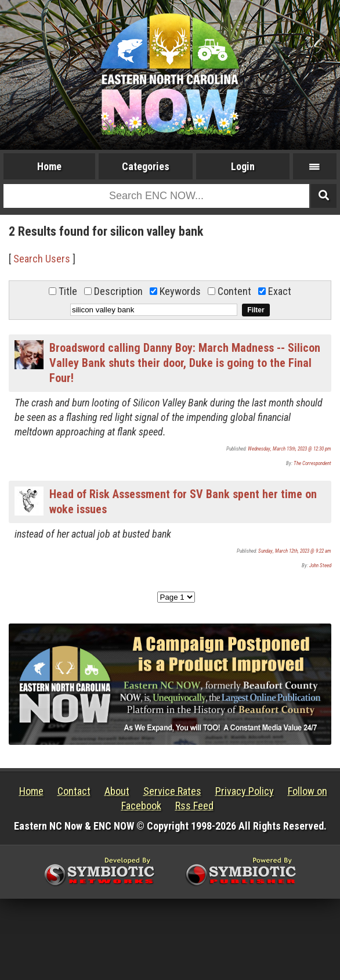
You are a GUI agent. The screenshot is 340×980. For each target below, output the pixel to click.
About (117, 791)
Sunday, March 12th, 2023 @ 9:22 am (295, 551)
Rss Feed (194, 806)
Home (49, 166)
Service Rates (172, 791)
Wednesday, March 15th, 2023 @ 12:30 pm (290, 449)
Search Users (42, 259)
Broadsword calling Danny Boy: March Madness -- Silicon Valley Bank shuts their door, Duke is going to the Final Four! (185, 363)
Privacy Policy (245, 791)
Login (243, 166)
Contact (74, 791)
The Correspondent (312, 463)
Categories (146, 166)
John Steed (320, 565)
